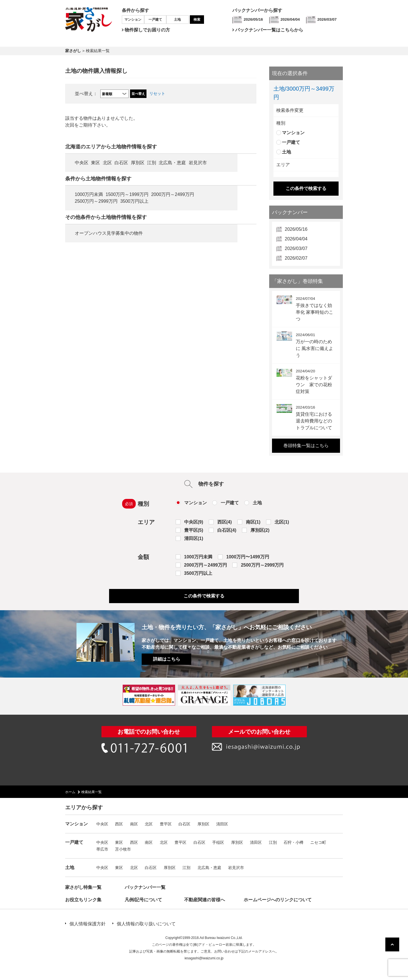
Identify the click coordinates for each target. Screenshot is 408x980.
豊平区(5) (194, 530)
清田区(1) (194, 538)
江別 (152, 163)
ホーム (70, 792)
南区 (134, 824)
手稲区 (218, 842)
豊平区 (166, 824)
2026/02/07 (296, 258)
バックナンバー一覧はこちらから (269, 30)
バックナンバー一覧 (145, 887)
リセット (157, 94)
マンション (133, 20)
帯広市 (102, 849)
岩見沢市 (198, 163)
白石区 (121, 163)
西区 (119, 824)
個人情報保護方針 (88, 924)
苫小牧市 (123, 849)
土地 (177, 20)
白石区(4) (227, 530)
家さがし (73, 51)
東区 (95, 163)
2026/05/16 (253, 19)
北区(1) (282, 522)
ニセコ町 (318, 842)
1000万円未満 (89, 194)
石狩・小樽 (294, 842)
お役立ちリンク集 (83, 900)
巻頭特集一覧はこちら (306, 446)
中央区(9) (194, 522)
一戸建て (155, 20)
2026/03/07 (327, 19)
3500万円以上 (134, 201)
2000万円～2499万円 (172, 194)
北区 (107, 163)
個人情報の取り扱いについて (146, 924)
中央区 (82, 163)
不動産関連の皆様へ (205, 900)
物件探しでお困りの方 (147, 30)
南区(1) (253, 522)
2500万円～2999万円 (96, 201)
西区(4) (225, 522)
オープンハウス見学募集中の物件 (109, 233)
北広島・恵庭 (172, 163)
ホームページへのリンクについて (278, 900)
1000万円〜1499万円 (248, 557)
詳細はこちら (167, 659)
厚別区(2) (260, 530)
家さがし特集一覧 (83, 887)
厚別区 (138, 163)
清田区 (222, 824)
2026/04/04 (290, 19)
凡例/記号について (143, 900)
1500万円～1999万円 (127, 194)
